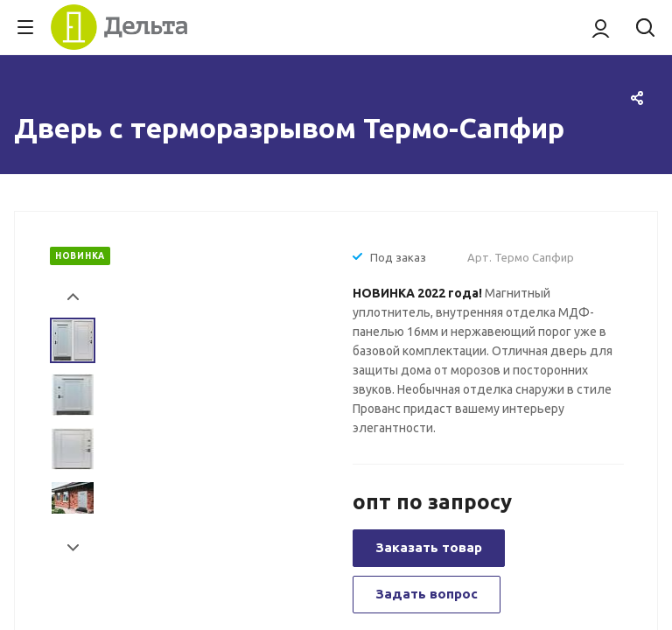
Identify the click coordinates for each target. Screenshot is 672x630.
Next (73, 548)
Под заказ (398, 257)
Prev (73, 297)
